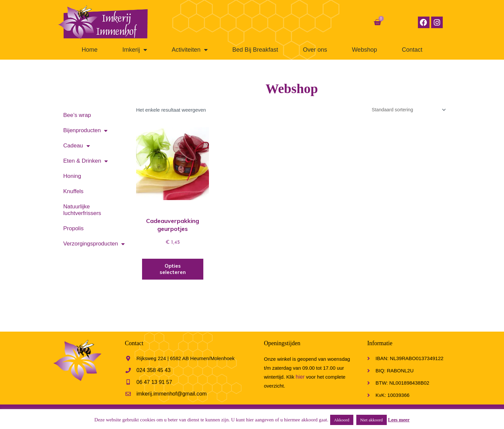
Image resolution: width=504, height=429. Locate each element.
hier (300, 377)
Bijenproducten (85, 131)
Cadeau (77, 146)
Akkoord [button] (342, 420)
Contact (412, 50)
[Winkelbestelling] (405, 110)
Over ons (315, 50)
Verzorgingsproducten (94, 244)
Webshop (365, 50)
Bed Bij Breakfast (255, 50)
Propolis (73, 228)
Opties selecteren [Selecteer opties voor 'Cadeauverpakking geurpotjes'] (173, 270)
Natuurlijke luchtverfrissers (82, 210)
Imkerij (135, 50)
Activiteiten (190, 50)
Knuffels (73, 191)
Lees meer (399, 420)
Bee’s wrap (77, 115)
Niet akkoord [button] (372, 420)
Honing (72, 176)
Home (90, 50)
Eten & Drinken (86, 161)
